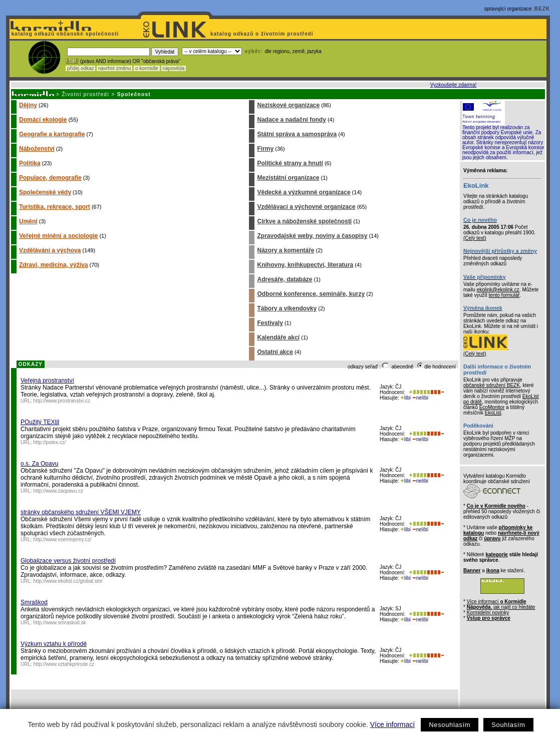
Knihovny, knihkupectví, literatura (305, 265)
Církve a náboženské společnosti (304, 221)
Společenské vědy (45, 192)
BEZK (542, 9)
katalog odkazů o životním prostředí (263, 34)
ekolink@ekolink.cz (498, 290)
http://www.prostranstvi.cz (62, 401)
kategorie (496, 554)
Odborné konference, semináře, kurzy (311, 294)
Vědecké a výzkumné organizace (304, 192)
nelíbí (420, 398)
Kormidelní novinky (488, 613)
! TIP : (72, 61)
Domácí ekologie (43, 120)
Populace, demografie (50, 178)
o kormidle (147, 68)
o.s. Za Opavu (39, 464)
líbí (406, 398)
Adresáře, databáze (285, 279)
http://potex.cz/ (50, 442)
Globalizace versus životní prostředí (68, 561)
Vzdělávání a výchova (50, 250)
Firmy (265, 149)
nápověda (174, 68)
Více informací (392, 724)
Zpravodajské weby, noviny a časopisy (312, 236)
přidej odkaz (80, 68)
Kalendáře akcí (278, 337)
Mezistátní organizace (288, 178)
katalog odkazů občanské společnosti (64, 34)
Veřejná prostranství (47, 381)
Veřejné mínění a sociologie (58, 236)
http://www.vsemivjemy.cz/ (63, 539)
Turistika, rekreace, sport (55, 207)
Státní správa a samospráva (297, 134)
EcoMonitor (492, 407)
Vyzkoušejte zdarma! (453, 85)
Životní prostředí (85, 94)
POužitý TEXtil (40, 422)
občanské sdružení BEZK (492, 385)
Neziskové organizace (288, 105)
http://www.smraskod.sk (60, 623)
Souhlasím (508, 725)
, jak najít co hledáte (501, 607)
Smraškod (34, 602)
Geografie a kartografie (52, 134)
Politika (30, 163)
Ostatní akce (275, 352)
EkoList (493, 413)
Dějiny (28, 105)
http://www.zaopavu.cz (59, 491)
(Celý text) (475, 238)
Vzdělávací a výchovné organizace (306, 207)
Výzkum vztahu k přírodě (54, 644)
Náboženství (37, 149)
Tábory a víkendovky (287, 308)
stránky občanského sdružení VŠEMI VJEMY (81, 512)
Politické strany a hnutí (290, 163)
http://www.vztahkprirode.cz (64, 664)
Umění (28, 221)
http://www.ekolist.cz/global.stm (68, 581)
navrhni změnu (114, 68)
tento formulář (504, 295)
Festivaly (270, 323)
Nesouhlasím (450, 725)
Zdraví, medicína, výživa (53, 265)
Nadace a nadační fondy (291, 120)
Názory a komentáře (286, 250)
